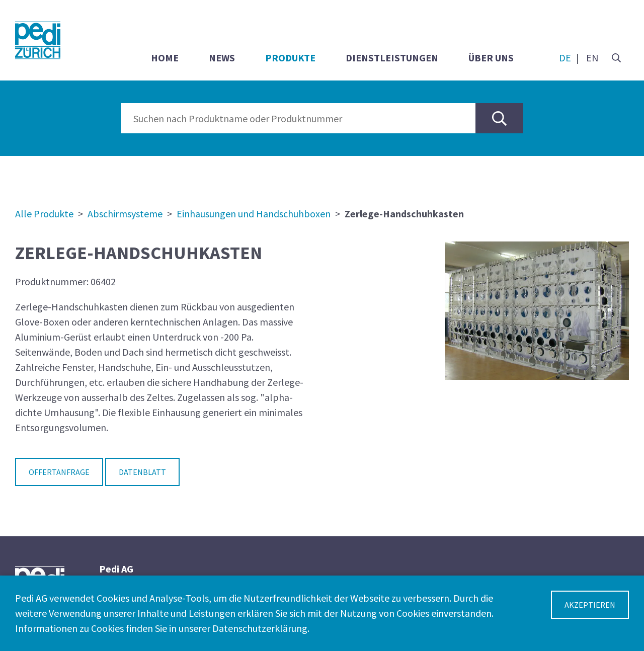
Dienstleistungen (392, 58)
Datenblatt (142, 472)
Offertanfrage (59, 472)
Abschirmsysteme (125, 214)
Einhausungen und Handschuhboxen (254, 214)
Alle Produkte (44, 214)
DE (565, 58)
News (222, 58)
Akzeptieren (590, 605)
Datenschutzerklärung (260, 628)
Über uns (491, 58)
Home (165, 58)
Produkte (290, 58)
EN (592, 58)
